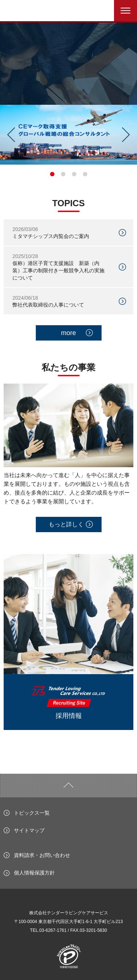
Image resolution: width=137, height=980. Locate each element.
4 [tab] (85, 174)
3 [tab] (74, 174)
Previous (8, 135)
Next (129, 135)
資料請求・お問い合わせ (42, 855)
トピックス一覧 (32, 813)
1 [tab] (52, 174)
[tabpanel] (68, 135)
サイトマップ (29, 830)
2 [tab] (63, 174)
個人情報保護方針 (34, 873)
